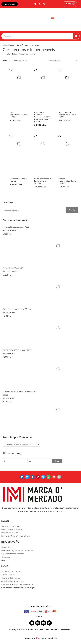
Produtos (12, 45)
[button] (53, 20)
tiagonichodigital (49, 638)
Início (5, 45)
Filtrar (57, 461)
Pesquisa (72, 210)
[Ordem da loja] (62, 61)
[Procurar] (76, 36)
